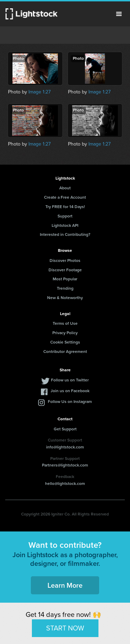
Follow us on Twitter (70, 380)
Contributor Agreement (65, 352)
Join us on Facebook (70, 391)
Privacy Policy (65, 333)
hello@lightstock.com (65, 484)
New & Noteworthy (65, 298)
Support (65, 216)
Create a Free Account (65, 197)
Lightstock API (65, 225)
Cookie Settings (65, 342)
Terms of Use (65, 323)
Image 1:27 (40, 92)
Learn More (65, 585)
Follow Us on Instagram (70, 402)
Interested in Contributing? (65, 234)
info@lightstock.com (65, 447)
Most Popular (65, 279)
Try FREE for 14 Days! (65, 207)
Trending (65, 288)
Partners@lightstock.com (65, 465)
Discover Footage (65, 270)
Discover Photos (65, 261)
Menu (119, 14)
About (65, 188)
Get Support (65, 429)
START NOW (65, 628)
